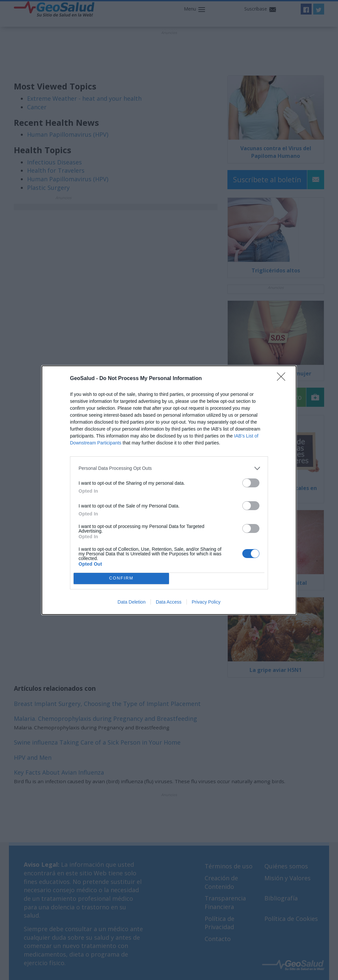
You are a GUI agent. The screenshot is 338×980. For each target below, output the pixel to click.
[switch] (251, 483)
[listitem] (169, 468)
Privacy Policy (206, 602)
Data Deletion (132, 602)
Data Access (169, 602)
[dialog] (169, 490)
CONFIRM (121, 578)
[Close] (283, 379)
